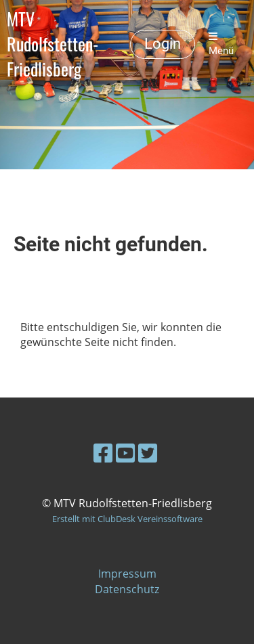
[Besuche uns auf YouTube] (125, 453)
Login (163, 44)
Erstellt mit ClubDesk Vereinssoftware (127, 519)
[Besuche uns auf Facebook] (103, 453)
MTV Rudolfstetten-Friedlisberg (52, 44)
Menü (221, 44)
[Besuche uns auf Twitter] (148, 453)
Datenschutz (127, 589)
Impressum (127, 574)
